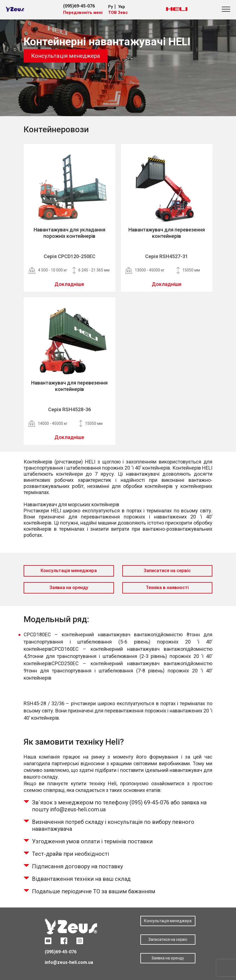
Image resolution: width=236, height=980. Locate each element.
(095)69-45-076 (79, 6)
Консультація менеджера (66, 56)
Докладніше (69, 284)
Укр (121, 7)
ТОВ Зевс (118, 13)
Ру (110, 7)
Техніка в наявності (167, 588)
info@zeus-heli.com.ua (69, 962)
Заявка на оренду (69, 588)
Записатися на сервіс (167, 571)
